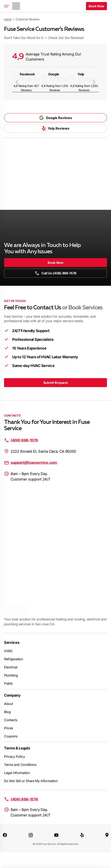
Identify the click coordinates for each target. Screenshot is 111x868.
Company (12, 695)
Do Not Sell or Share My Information (31, 781)
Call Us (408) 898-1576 (55, 273)
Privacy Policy (15, 757)
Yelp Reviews (55, 128)
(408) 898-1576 (24, 440)
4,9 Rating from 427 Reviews (26, 88)
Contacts (11, 720)
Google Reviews (55, 118)
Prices (9, 728)
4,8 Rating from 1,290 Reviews (84, 88)
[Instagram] (31, 835)
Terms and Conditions (20, 765)
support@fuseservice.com (34, 463)
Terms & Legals (17, 748)
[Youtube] (56, 835)
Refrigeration (14, 659)
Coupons (11, 736)
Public (9, 683)
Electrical (11, 667)
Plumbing (11, 675)
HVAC (8, 651)
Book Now (55, 263)
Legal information (17, 773)
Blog (7, 712)
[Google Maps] (107, 835)
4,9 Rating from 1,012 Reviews (55, 88)
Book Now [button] (96, 6)
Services (12, 642)
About (8, 704)
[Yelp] (82, 835)
